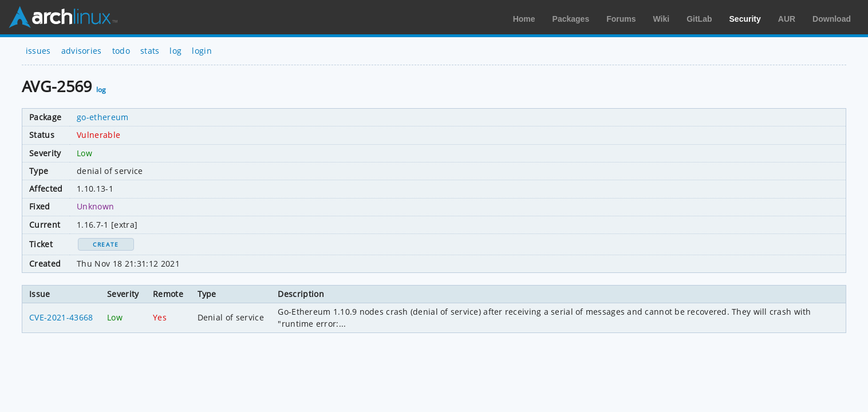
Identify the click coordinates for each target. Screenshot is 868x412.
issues (38, 51)
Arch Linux (63, 17)
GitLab (699, 19)
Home (524, 19)
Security (745, 19)
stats (150, 51)
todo (121, 51)
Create (106, 244)
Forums (621, 19)
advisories (82, 51)
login (202, 51)
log (175, 51)
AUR (787, 19)
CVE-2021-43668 (61, 317)
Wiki (662, 19)
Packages (571, 19)
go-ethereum (103, 117)
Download (832, 19)
